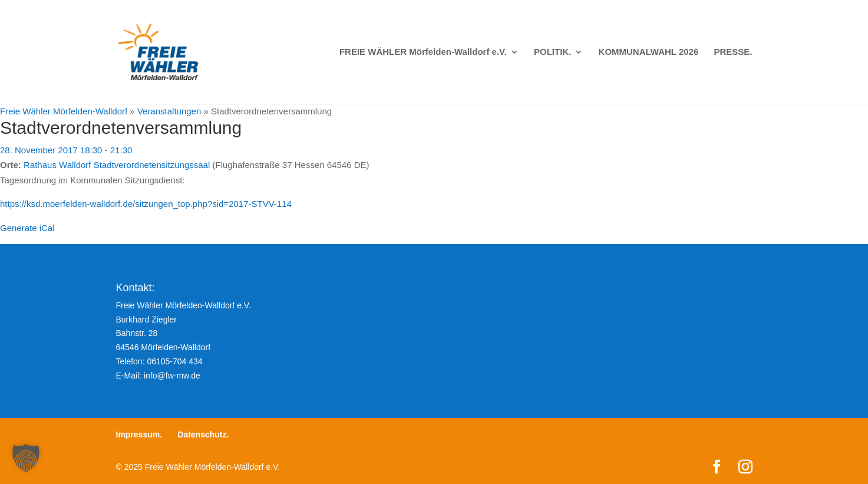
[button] (26, 458)
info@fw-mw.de (172, 376)
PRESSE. (733, 52)
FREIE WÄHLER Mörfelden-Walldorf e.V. (423, 52)
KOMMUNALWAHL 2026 (649, 52)
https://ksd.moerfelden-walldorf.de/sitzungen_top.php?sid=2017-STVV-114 (146, 204)
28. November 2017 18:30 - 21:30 (66, 150)
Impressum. (139, 434)
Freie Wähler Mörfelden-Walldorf (64, 111)
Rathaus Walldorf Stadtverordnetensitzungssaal (117, 165)
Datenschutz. (203, 434)
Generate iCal (27, 228)
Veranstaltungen (169, 111)
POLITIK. (552, 52)
